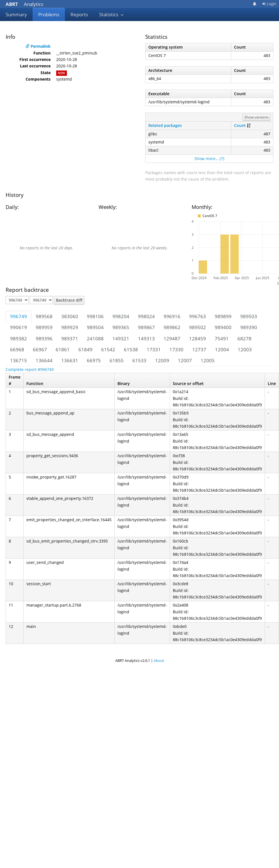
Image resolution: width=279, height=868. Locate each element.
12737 (199, 349)
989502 (198, 327)
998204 (121, 316)
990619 (19, 327)
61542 (108, 349)
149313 (146, 339)
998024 (146, 316)
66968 (17, 349)
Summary (16, 14)
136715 (19, 360)
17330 (176, 349)
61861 (63, 349)
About (159, 660)
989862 (172, 327)
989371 (70, 339)
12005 (208, 360)
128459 (198, 339)
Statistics (112, 14)
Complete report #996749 (30, 369)
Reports (79, 14)
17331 (154, 349)
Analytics (24, 4)
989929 (70, 327)
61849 (85, 349)
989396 (44, 339)
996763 (198, 316)
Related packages (165, 125)
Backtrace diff (69, 300)
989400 (223, 327)
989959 (44, 327)
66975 (94, 360)
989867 (146, 327)
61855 (117, 360)
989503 (249, 316)
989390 (249, 327)
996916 (172, 316)
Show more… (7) (209, 159)
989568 (44, 316)
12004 (222, 349)
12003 (245, 349)
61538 (131, 349)
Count (240, 125)
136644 (44, 360)
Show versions (257, 117)
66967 (40, 349)
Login (269, 4)
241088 (95, 339)
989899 (223, 316)
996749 (19, 316)
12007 (185, 360)
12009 (162, 360)
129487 (172, 339)
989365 (121, 327)
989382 (19, 339)
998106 (95, 316)
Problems (49, 14)
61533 (139, 360)
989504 (95, 327)
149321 (121, 339)
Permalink (38, 46)
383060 (70, 316)
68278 (244, 339)
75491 (222, 339)
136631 (70, 360)
